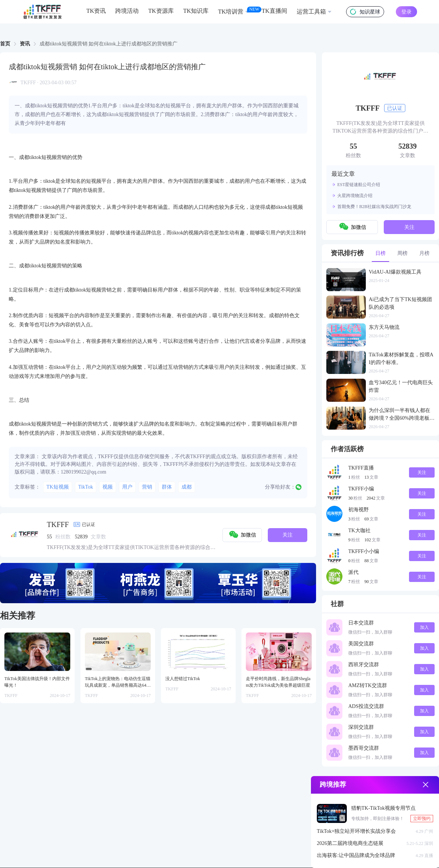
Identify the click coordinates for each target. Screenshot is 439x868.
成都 (187, 487)
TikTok (86, 487)
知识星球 (365, 12)
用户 (127, 487)
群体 (167, 487)
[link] (5, 44)
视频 (108, 487)
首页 (5, 44)
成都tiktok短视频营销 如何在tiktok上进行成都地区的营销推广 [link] (108, 44)
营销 (147, 487)
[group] (158, 583)
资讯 (25, 44)
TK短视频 (58, 487)
